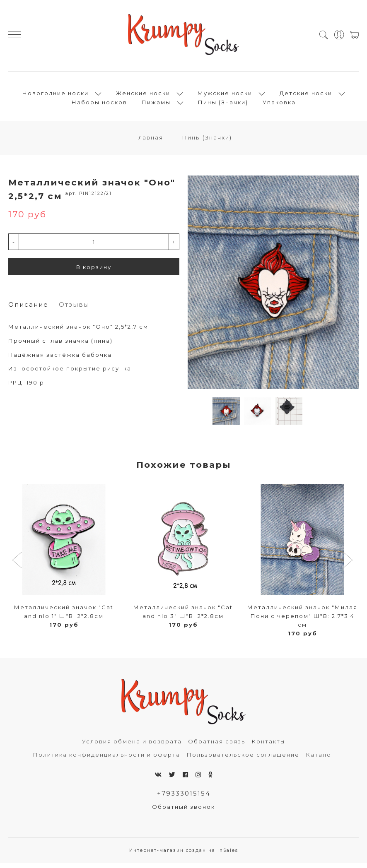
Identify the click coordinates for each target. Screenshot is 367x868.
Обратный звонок (183, 812)
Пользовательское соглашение (243, 759)
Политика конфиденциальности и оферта (106, 759)
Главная (149, 142)
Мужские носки (225, 96)
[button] (18, 565)
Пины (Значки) (223, 105)
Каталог (320, 759)
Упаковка (279, 105)
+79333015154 (184, 798)
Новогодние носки (56, 96)
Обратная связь (217, 746)
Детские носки (306, 96)
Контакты (268, 746)
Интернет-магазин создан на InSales (184, 855)
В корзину (94, 272)
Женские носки (143, 96)
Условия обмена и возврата (132, 746)
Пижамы (156, 105)
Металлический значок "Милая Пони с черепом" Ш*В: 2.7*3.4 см (302, 620)
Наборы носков (99, 105)
